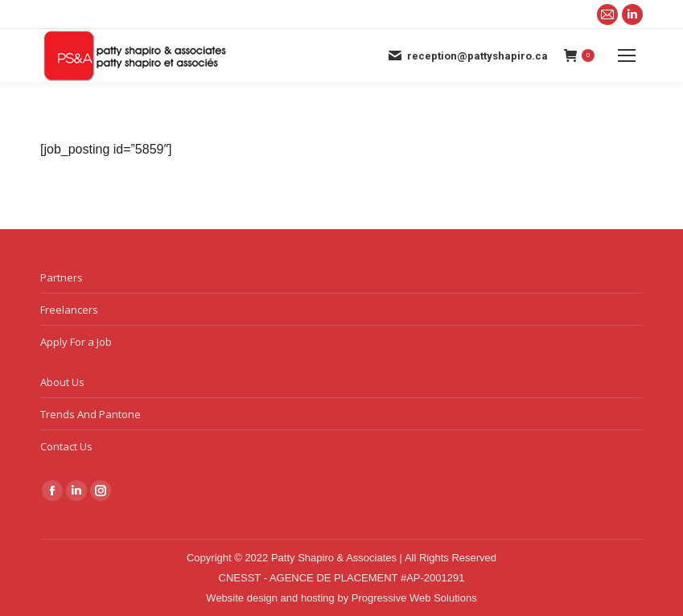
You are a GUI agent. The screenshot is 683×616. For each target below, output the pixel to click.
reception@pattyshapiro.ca (467, 55)
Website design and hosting (270, 598)
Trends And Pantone (91, 414)
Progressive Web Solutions (414, 598)
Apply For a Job (76, 342)
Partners (62, 277)
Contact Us (66, 446)
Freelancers (69, 310)
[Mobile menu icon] (627, 55)
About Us (62, 382)
